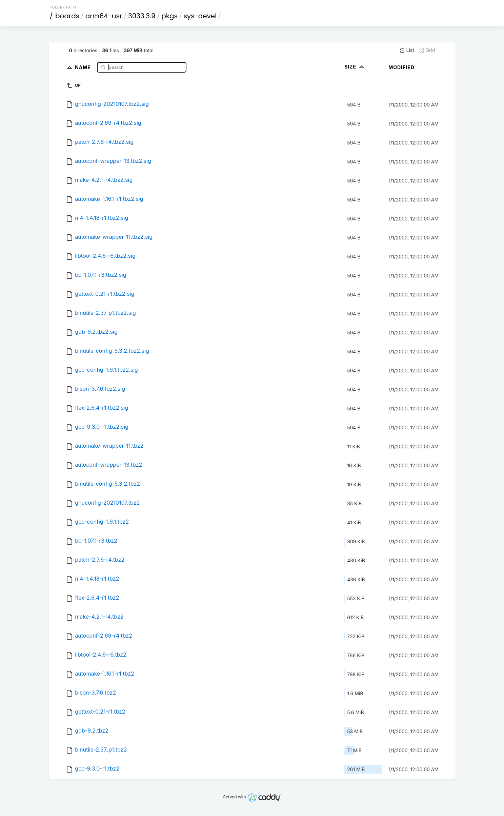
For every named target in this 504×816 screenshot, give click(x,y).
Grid (427, 50)
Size (355, 67)
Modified (401, 67)
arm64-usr (104, 16)
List (407, 50)
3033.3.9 (142, 16)
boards (67, 16)
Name (84, 67)
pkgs (169, 16)
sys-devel (200, 16)
